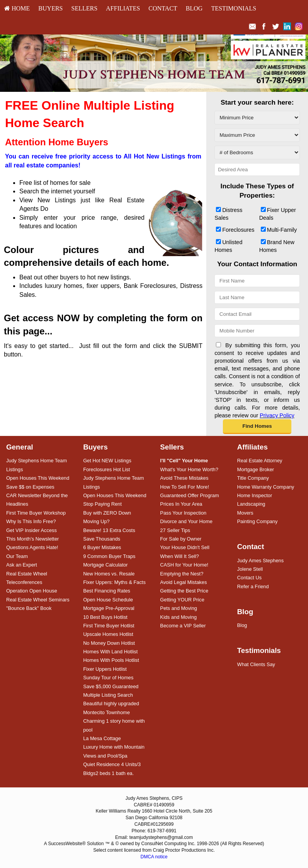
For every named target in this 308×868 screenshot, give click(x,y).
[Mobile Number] (257, 331)
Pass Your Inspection (183, 513)
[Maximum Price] (257, 135)
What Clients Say (256, 664)
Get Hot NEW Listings (107, 461)
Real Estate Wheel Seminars (38, 600)
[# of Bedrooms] (257, 152)
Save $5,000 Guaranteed (111, 686)
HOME (17, 8)
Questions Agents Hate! (32, 547)
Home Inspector (255, 495)
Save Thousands (102, 539)
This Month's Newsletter (33, 539)
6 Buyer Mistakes (102, 547)
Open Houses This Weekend (38, 478)
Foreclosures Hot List (107, 469)
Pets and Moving (179, 608)
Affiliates (123, 8)
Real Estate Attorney (260, 461)
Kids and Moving (179, 617)
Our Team (17, 556)
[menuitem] (17, 9)
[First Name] (257, 281)
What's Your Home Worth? (189, 469)
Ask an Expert (22, 565)
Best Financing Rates (107, 591)
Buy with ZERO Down (107, 513)
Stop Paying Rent (103, 504)
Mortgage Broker (256, 469)
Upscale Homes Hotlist (108, 634)
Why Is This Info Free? (31, 521)
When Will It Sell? (180, 556)
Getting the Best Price (184, 591)
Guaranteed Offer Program (190, 495)
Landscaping (251, 504)
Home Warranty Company (266, 487)
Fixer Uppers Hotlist (105, 669)
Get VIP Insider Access (32, 530)
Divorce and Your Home (186, 521)
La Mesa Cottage (102, 738)
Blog (194, 8)
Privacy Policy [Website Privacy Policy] (277, 415)
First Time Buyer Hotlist (109, 626)
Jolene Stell (250, 569)
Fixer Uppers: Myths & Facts (114, 582)
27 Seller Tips (175, 530)
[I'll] (184, 461)
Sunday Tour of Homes (108, 678)
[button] (257, 427)
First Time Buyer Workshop (36, 513)
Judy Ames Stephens (260, 561)
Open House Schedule (108, 600)
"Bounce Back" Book (29, 608)
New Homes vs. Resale (109, 574)
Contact (163, 8)
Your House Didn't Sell (185, 547)
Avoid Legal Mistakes (184, 582)
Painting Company (258, 521)
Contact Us (249, 578)
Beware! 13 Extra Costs (109, 530)
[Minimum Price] (257, 118)
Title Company (253, 478)
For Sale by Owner (181, 539)
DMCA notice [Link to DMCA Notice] (154, 857)
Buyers (50, 8)
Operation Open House (32, 591)
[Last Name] (257, 297)
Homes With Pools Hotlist (111, 660)
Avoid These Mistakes (184, 478)
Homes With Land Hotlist (110, 652)
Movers (245, 513)
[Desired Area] (257, 170)
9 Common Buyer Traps (109, 556)
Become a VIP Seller (183, 626)
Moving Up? (96, 521)
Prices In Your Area (181, 504)
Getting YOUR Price (182, 600)
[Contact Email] (257, 314)
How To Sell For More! (185, 487)
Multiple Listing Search (108, 695)
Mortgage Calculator (105, 565)
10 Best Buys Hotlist (105, 617)
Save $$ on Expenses (30, 487)
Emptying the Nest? (182, 574)
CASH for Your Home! (184, 565)
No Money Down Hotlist (109, 643)
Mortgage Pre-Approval (109, 608)
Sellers (84, 8)
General (20, 447)
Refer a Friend (253, 586)
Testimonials (234, 8)
